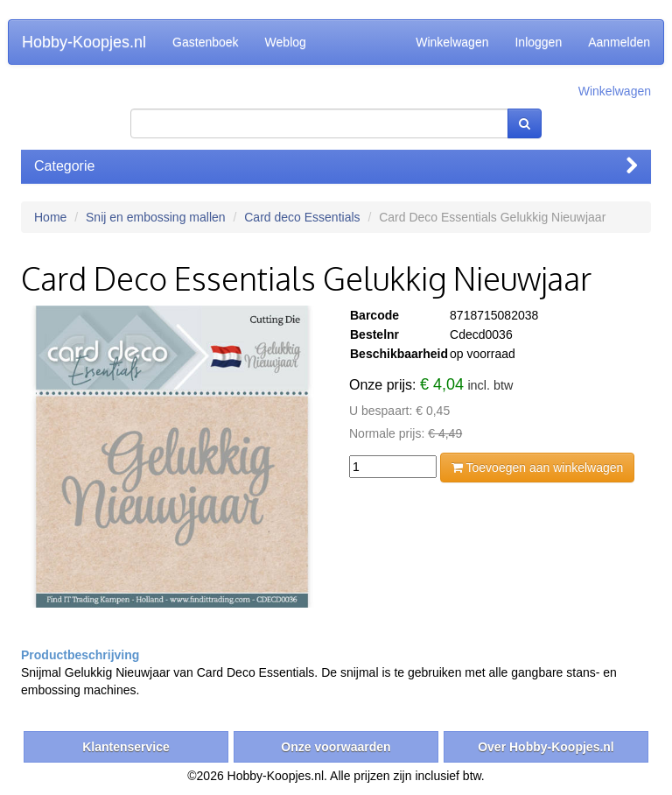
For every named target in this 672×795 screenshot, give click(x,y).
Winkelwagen (452, 42)
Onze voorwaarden (336, 747)
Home (50, 217)
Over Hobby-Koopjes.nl (546, 747)
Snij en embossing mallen (156, 217)
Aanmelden (619, 42)
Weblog (286, 42)
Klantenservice (126, 747)
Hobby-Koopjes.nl (84, 42)
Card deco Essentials (302, 217)
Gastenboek (206, 42)
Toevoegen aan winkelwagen (537, 468)
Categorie (336, 166)
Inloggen (538, 42)
